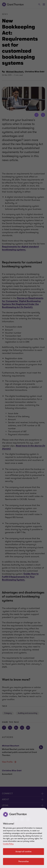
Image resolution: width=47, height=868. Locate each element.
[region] (23, 838)
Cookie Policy (8, 844)
